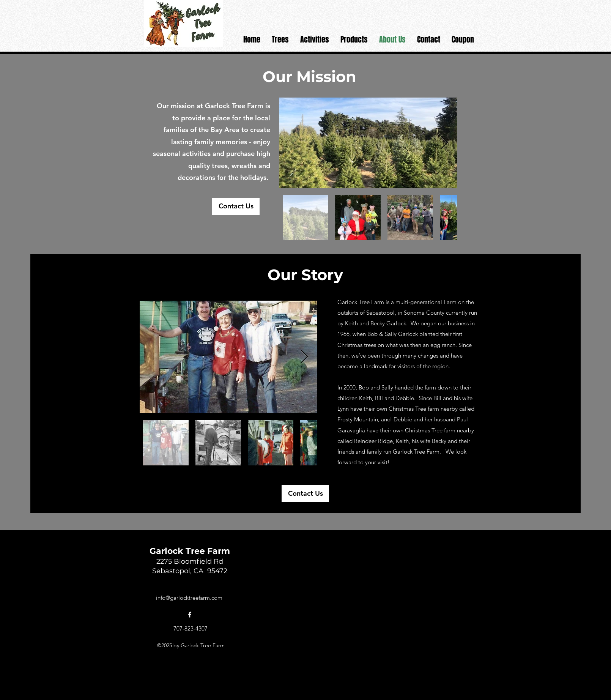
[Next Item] (304, 357)
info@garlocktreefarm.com (189, 598)
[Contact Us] (236, 206)
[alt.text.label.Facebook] (190, 615)
